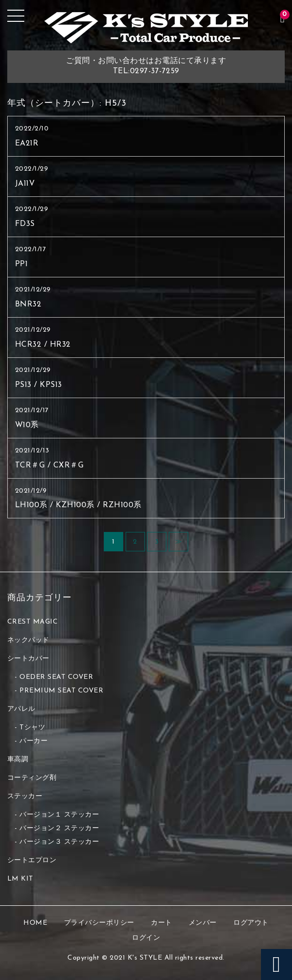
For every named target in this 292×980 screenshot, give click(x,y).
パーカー (33, 741)
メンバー (203, 923)
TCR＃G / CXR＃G (49, 466)
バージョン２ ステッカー (59, 828)
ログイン (146, 938)
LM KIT (20, 879)
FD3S (25, 224)
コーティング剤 (32, 778)
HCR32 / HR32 (43, 345)
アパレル (21, 709)
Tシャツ (32, 728)
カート (162, 923)
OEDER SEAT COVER (56, 677)
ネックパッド (28, 640)
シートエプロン (32, 860)
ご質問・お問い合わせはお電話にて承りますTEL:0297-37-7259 (146, 66)
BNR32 (28, 305)
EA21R (27, 144)
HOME (35, 923)
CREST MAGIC (33, 622)
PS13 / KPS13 (39, 385)
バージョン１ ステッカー (59, 815)
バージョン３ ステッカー (59, 842)
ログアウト (251, 923)
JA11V (25, 184)
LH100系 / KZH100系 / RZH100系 (78, 505)
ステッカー (25, 796)
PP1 (22, 264)
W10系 (27, 425)
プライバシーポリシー (99, 923)
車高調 (18, 760)
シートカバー (28, 659)
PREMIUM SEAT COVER (61, 691)
